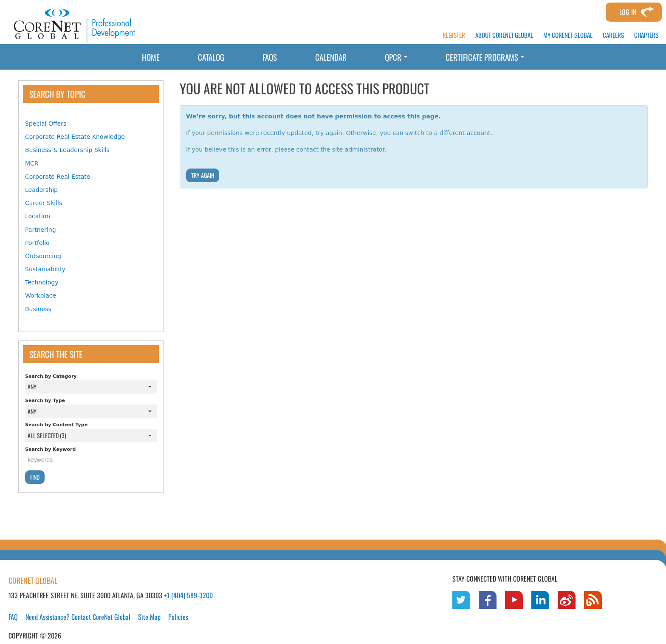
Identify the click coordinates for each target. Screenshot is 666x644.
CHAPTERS (646, 35)
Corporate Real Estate (58, 177)
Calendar (331, 57)
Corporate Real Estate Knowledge (75, 137)
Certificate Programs (485, 57)
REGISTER (454, 35)
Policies (178, 617)
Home (151, 57)
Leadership (41, 190)
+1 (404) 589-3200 (188, 595)
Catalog (211, 57)
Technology (42, 282)
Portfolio (37, 243)
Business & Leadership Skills (67, 150)
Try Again (203, 175)
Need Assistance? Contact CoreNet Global (78, 617)
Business (38, 309)
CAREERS (613, 35)
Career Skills (44, 203)
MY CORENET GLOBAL (568, 35)
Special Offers (46, 124)
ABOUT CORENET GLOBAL (504, 35)
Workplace (41, 295)
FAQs (270, 57)
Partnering (41, 230)
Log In (628, 12)
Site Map (149, 617)
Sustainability (45, 269)
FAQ (13, 617)
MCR (32, 163)
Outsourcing (43, 256)
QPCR (396, 57)
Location (38, 216)
